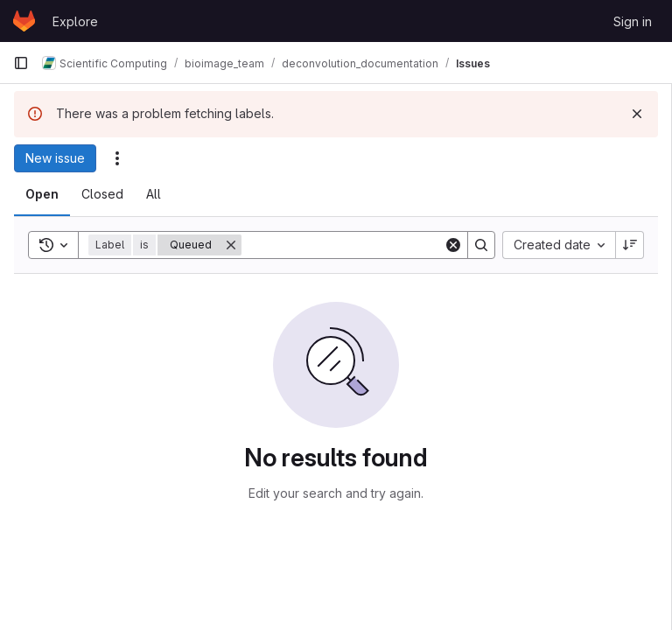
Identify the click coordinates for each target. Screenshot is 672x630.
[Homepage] (24, 21)
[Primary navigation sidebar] (21, 63)
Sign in (633, 21)
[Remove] (231, 245)
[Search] (350, 245)
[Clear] (453, 245)
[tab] (42, 194)
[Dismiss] (637, 114)
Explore (75, 21)
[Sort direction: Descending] (630, 245)
